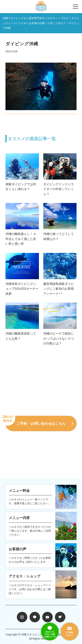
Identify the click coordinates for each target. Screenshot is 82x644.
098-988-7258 (41, 437)
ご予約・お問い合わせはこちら (39, 421)
